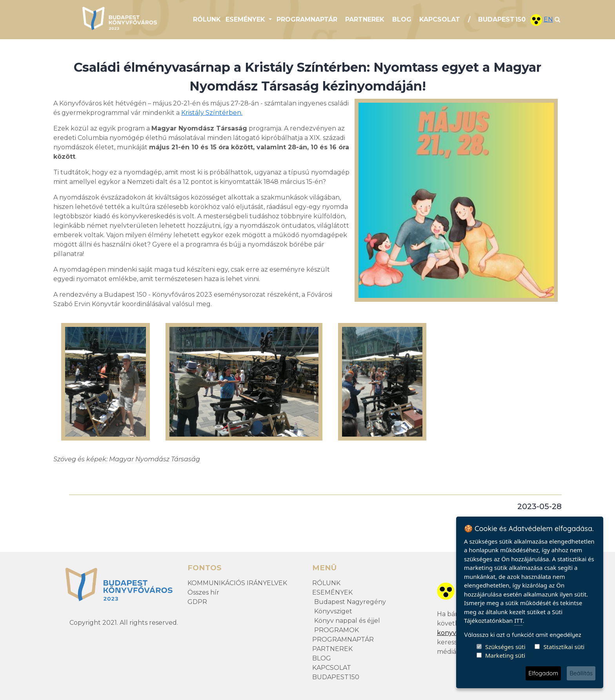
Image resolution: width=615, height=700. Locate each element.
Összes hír (203, 592)
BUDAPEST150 (502, 19)
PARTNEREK (365, 19)
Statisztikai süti (564, 647)
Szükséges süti (505, 647)
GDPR (197, 602)
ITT (518, 620)
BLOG (402, 19)
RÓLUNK (207, 19)
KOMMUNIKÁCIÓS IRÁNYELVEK (237, 583)
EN (548, 19)
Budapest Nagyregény (350, 602)
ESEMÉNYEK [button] (246, 19)
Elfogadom (543, 673)
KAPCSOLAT (440, 19)
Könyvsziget (333, 611)
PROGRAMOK (337, 630)
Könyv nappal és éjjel (347, 621)
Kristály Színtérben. (212, 113)
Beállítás (581, 673)
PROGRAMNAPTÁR (307, 19)
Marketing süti (505, 655)
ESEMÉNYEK (332, 592)
